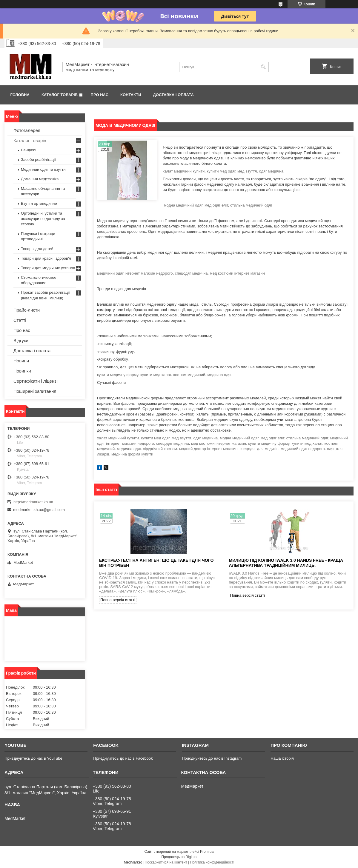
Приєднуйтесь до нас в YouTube (33, 758)
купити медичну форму (118, 375)
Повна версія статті (118, 600)
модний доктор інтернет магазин (208, 449)
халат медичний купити (184, 171)
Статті (20, 320)
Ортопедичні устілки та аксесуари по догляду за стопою (43, 219)
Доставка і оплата (173, 95)
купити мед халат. (307, 443)
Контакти (131, 95)
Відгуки (21, 340)
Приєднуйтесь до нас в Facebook (123, 758)
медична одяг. (220, 375)
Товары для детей (37, 249)
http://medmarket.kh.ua (33, 502)
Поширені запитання (35, 391)
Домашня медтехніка (40, 179)
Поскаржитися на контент (166, 862)
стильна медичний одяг (251, 205)
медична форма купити (132, 454)
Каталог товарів (60, 95)
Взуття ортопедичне (39, 203)
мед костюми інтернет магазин (237, 273)
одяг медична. (272, 171)
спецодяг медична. (192, 273)
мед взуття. (182, 438)
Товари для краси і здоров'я (46, 258)
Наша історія (282, 758)
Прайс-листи (27, 310)
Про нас (100, 95)
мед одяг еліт (216, 205)
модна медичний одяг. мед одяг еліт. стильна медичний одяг (274, 438)
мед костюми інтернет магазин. (219, 443)
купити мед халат (156, 375)
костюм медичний (189, 375)
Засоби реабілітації (38, 160)
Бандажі (28, 150)
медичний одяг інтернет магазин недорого (135, 273)
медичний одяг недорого (303, 449)
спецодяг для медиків (259, 449)
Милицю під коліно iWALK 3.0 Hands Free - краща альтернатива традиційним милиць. (286, 563)
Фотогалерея (27, 130)
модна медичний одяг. (184, 205)
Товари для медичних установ (48, 268)
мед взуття (247, 171)
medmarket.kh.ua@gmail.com (39, 510)
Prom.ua (207, 852)
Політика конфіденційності (212, 862)
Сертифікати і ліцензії (36, 381)
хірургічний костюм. (160, 449)
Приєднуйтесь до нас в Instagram (212, 758)
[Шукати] (263, 67)
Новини (21, 361)
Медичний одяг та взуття (43, 169)
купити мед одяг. (222, 171)
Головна (20, 95)
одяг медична (205, 438)
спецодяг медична (173, 443)
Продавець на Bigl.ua (179, 857)
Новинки (22, 371)
